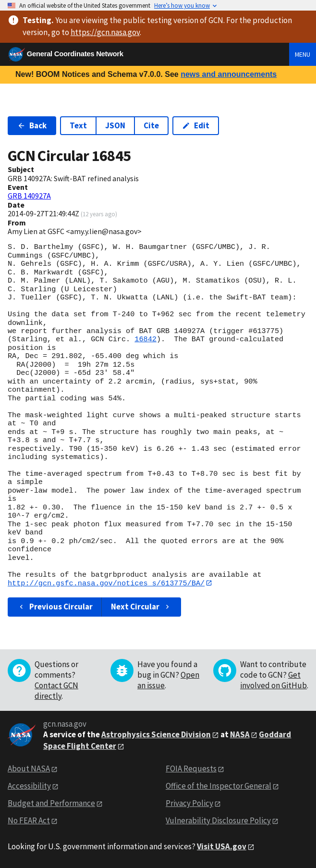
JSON (115, 125)
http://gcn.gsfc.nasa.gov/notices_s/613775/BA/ (106, 583)
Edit (196, 125)
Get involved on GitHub (273, 680)
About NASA (29, 769)
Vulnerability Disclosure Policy (218, 820)
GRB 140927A (29, 196)
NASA (240, 734)
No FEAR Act (29, 820)
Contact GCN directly (56, 691)
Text (78, 125)
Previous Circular (55, 607)
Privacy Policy (189, 804)
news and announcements (229, 74)
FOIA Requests (191, 769)
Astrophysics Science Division (156, 734)
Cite (151, 125)
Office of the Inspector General (219, 786)
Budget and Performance (51, 804)
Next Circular (141, 607)
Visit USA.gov (222, 846)
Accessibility (29, 786)
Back (32, 125)
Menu (303, 54)
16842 (146, 339)
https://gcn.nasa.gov (105, 32)
